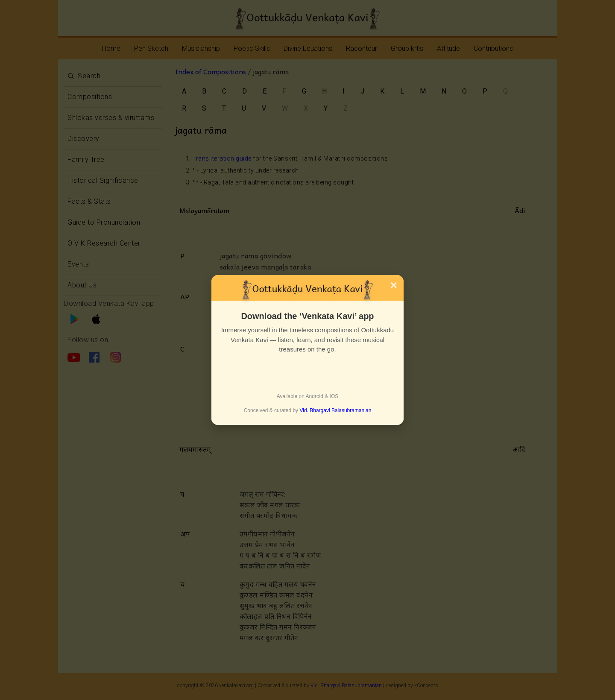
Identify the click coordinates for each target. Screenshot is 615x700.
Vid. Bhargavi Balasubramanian (335, 410)
